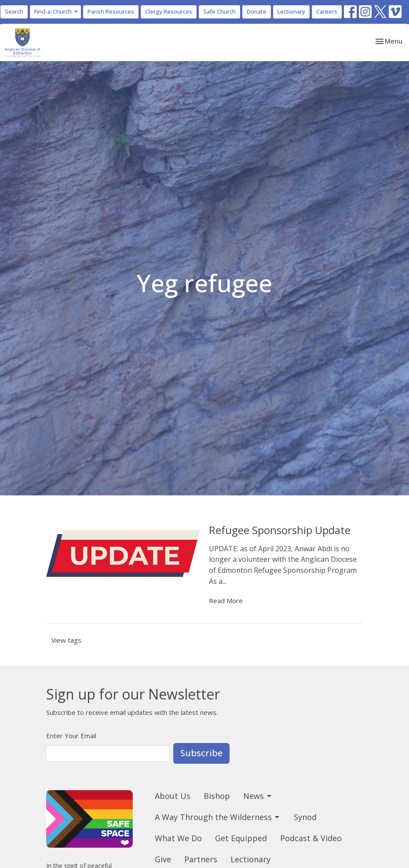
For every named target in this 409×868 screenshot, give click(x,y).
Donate (257, 11)
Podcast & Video (311, 838)
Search (14, 11)
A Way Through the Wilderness (218, 817)
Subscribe (201, 753)
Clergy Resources (169, 11)
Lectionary (291, 11)
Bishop (217, 796)
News (258, 796)
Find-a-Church (57, 11)
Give (163, 859)
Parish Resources (111, 11)
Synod (305, 817)
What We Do (178, 838)
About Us (173, 796)
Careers (327, 11)
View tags (66, 640)
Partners (201, 859)
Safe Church (219, 11)
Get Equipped (241, 838)
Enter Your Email (71, 736)
